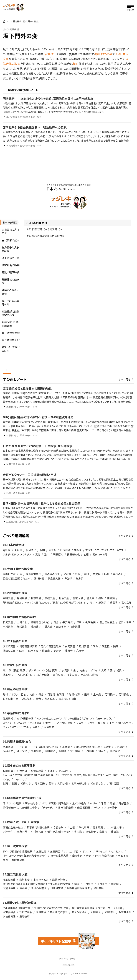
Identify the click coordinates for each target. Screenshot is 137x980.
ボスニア (87, 851)
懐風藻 (111, 598)
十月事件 (102, 884)
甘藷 (5, 783)
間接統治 (41, 912)
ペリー (94, 803)
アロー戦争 (111, 807)
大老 (118, 54)
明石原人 (58, 554)
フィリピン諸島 (65, 723)
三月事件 (88, 884)
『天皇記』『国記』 (12, 602)
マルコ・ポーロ (25, 675)
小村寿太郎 (37, 831)
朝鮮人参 (26, 783)
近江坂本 (27, 699)
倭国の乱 (118, 574)
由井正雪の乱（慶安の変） (45, 747)
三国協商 (41, 851)
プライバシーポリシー (68, 959)
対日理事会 (26, 912)
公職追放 (110, 912)
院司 (116, 646)
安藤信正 (51, 54)
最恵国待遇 (84, 807)
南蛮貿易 (49, 727)
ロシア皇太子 (114, 827)
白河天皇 (70, 646)
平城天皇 (8, 627)
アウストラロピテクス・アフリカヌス (104, 550)
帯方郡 (80, 578)
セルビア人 (117, 851)
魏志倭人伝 (54, 578)
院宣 (22, 651)
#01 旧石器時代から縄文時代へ (45, 229)
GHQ (119, 908)
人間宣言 (96, 912)
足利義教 (124, 694)
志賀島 (97, 574)
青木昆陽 (40, 783)
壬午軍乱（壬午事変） (59, 831)
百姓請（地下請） (56, 694)
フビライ (93, 670)
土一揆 (97, 694)
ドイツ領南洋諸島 (105, 856)
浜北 (38, 554)
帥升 (107, 574)
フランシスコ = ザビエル (16, 727)
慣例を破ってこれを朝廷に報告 (20, 807)
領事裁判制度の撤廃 (38, 827)
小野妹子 (101, 602)
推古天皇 (64, 598)
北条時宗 (8, 675)
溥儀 (77, 884)
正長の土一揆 (10, 699)
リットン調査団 (39, 888)
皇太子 (91, 598)
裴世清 (114, 602)
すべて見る (125, 379)
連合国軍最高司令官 (83, 908)
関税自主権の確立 (13, 827)
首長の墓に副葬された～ (16, 578)
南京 (5, 860)
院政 (96, 646)
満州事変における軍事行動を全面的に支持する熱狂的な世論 (37, 884)
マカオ (91, 723)
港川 (47, 554)
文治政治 (119, 747)
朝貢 (119, 670)
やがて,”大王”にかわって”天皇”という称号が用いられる (55, 602)
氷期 (42, 550)
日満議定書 (57, 888)
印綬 (78, 574)
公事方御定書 (79, 783)
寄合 (41, 694)
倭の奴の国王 (52, 574)
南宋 (82, 670)
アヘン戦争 (15, 803)
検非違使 (75, 627)
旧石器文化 (73, 554)
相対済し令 (97, 783)
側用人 (102, 751)
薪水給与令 (31, 803)
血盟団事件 (9, 888)
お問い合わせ (68, 965)
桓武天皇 (8, 622)
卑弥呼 (68, 578)
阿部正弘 (124, 803)
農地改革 (25, 916)
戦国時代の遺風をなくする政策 (93, 747)
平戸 (112, 723)
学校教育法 (9, 916)
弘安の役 (72, 675)
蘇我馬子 (22, 598)
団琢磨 (115, 884)
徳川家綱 (8, 718)
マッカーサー (105, 908)
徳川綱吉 (75, 751)
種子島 (102, 723)
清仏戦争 (91, 831)
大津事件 (8, 831)
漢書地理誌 (9, 574)
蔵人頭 (49, 627)
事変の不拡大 (41, 880)
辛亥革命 (123, 856)
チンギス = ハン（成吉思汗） (43, 670)
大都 (104, 670)
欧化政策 (84, 827)
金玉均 (103, 831)
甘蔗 (14, 783)
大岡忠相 (63, 783)
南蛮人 (36, 727)
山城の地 (22, 622)
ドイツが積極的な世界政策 (18, 851)
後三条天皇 (9, 646)
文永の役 (58, 675)
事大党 (78, 831)
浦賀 (104, 803)
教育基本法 (125, 912)
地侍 (32, 694)
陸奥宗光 (22, 831)
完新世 (78, 550)
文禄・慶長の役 (25, 718)
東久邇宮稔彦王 (59, 912)
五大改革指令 (79, 912)
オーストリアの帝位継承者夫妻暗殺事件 (25, 856)
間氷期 (53, 550)
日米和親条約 (66, 807)
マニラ (80, 723)
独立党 (115, 831)
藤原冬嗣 (61, 627)
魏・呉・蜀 (39, 578)
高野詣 (57, 651)
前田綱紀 (50, 751)
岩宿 (86, 554)
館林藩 (63, 751)
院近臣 (106, 646)
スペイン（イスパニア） (15, 723)
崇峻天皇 (50, 598)
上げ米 (51, 771)
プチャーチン (47, 807)
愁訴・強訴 (75, 694)
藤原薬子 (36, 627)
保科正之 (8, 751)
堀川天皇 (84, 646)
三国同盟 (55, 851)
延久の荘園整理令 (51, 646)
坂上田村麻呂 (107, 622)
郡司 (79, 622)
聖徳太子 (78, 598)
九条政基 (50, 699)
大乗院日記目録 (68, 699)
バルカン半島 (71, 851)
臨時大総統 (18, 860)
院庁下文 (33, 651)
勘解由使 (91, 622)
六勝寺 (80, 651)
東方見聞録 (43, 675)
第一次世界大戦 (59, 856)
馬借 (38, 699)
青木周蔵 (98, 827)
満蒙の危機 (59, 880)
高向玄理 (126, 602)
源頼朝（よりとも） (40, 622)
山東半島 (77, 856)
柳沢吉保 (115, 751)
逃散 (87, 694)
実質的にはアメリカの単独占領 (51, 908)
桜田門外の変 (104, 54)
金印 (86, 574)
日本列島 (65, 550)
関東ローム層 (100, 554)
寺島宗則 (58, 827)
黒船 (112, 803)
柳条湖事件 (9, 880)
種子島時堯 (125, 723)
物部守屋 (36, 598)
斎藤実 (23, 888)
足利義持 (110, 694)
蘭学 (51, 783)
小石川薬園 (113, 783)
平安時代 (68, 622)
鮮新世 (7, 550)
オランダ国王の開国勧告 (55, 803)
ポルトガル (36, 723)
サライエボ (102, 851)
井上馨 (71, 827)
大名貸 (23, 771)
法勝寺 (69, 651)
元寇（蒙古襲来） (90, 675)
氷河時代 (31, 550)
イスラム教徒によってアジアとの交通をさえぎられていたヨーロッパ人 (75, 718)
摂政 (101, 598)
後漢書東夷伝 (33, 574)
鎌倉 (56, 622)
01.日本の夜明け (36, 223)
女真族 (66, 670)
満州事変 (25, 880)
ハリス (97, 807)
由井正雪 (22, 747)
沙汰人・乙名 (19, 694)
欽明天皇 (8, 598)
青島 (89, 856)
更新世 (18, 550)
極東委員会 (9, 912)
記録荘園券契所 (28, 646)
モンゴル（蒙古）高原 (14, 670)
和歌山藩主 (9, 771)
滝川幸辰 (99, 888)
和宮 (76, 64)
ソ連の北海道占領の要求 (17, 908)
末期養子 (67, 747)
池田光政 (22, 751)
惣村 (5, 694)
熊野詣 (46, 651)
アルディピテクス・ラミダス (17, 554)
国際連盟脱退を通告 (78, 888)
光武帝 (67, 574)
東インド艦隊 (79, 803)
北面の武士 (9, 651)
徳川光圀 (36, 751)
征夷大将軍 (125, 622)
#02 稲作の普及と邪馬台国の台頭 (46, 236)
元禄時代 (89, 751)
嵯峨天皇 (22, 627)
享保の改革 (37, 771)
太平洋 (49, 723)
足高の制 (64, 771)
